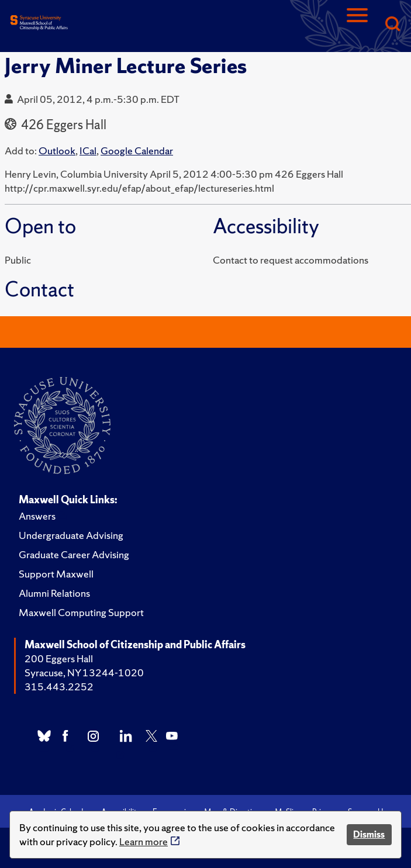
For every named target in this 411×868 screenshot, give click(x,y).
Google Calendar (137, 151)
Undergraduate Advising (71, 535)
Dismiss (369, 834)
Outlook (57, 151)
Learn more (144, 841)
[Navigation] (357, 25)
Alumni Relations (54, 593)
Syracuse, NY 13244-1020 (84, 672)
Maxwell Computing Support (81, 612)
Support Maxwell (56, 574)
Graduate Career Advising (74, 554)
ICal (88, 151)
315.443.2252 (59, 687)
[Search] (392, 25)
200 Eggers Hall (59, 658)
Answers (37, 516)
